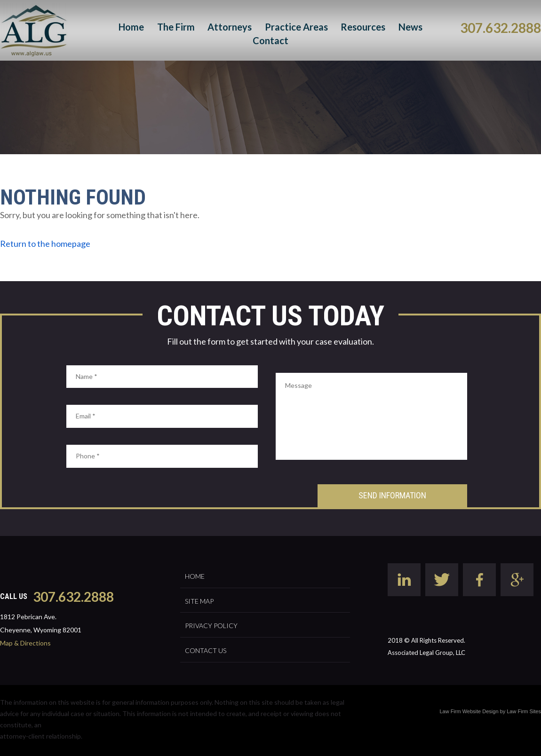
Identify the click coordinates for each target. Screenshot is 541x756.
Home (131, 27)
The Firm (176, 27)
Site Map (199, 601)
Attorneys (230, 27)
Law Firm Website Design (469, 711)
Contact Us (206, 650)
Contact (270, 40)
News (410, 27)
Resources (363, 27)
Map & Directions (25, 643)
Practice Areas (296, 27)
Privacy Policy (211, 626)
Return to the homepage (45, 244)
